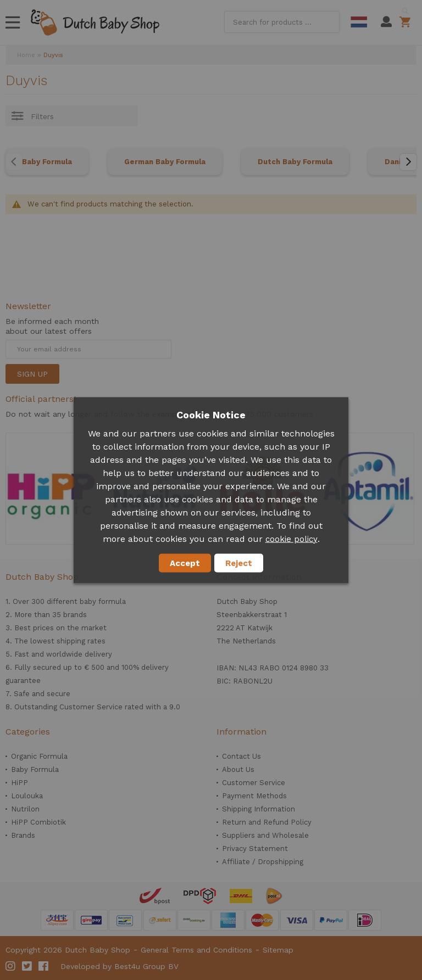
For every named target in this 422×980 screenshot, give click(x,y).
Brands (23, 835)
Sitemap (278, 950)
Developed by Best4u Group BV (120, 966)
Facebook (44, 966)
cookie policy (291, 539)
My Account (386, 22)
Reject (239, 563)
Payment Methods (254, 796)
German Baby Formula (165, 162)
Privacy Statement (255, 849)
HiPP (20, 783)
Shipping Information (259, 809)
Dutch (359, 22)
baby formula (103, 601)
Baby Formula (47, 162)
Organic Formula (39, 756)
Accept (185, 563)
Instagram (11, 966)
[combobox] (282, 22)
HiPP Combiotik (38, 822)
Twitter (27, 966)
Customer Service (254, 783)
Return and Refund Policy (267, 822)
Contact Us (241, 756)
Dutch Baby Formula (295, 162)
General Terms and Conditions (196, 950)
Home (26, 55)
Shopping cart (407, 22)
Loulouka (27, 796)
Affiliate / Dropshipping (263, 862)
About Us (238, 769)
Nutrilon (25, 809)
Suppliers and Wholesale (265, 835)
